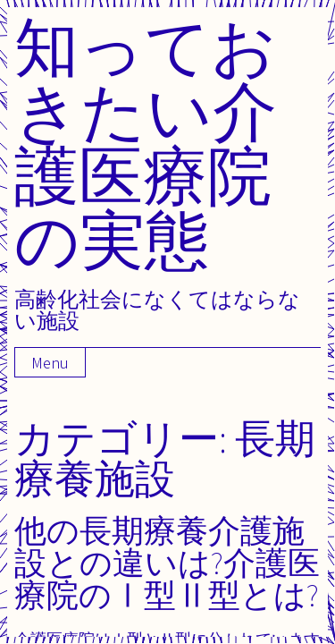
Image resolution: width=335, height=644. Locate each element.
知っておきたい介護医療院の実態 (146, 143)
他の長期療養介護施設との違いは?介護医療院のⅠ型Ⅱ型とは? (167, 562)
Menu (50, 363)
